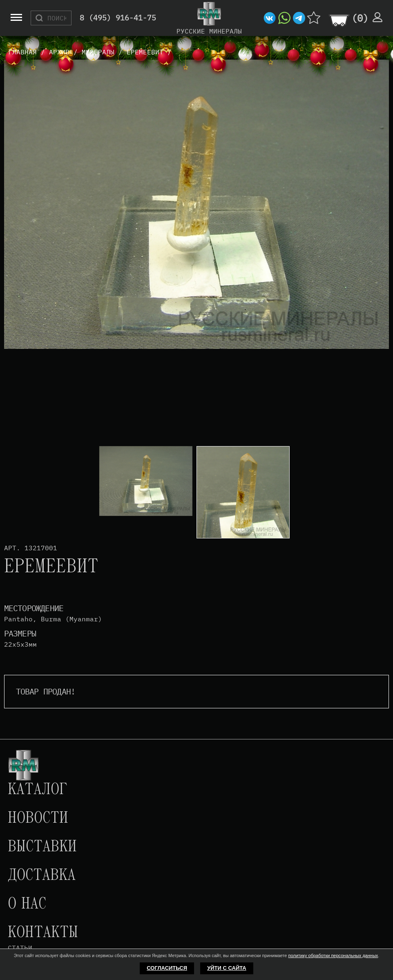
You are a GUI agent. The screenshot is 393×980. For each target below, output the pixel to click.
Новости (38, 819)
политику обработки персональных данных (333, 955)
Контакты (43, 933)
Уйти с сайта (227, 968)
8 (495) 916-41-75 (118, 18)
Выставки (42, 847)
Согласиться (167, 968)
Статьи (20, 948)
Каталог (38, 790)
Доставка (42, 876)
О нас (27, 904)
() (360, 18)
